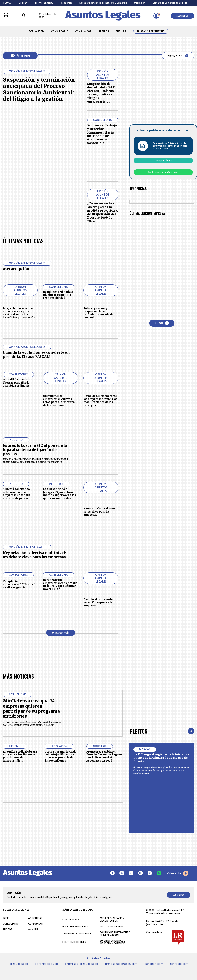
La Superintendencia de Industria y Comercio (103, 3)
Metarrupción (16, 269)
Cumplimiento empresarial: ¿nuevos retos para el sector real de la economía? (59, 401)
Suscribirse (182, 16)
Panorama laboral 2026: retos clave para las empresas (100, 512)
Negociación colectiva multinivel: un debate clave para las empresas (34, 555)
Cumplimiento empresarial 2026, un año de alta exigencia (20, 585)
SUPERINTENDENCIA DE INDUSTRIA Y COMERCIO (113, 942)
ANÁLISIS (121, 31)
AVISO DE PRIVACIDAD (111, 927)
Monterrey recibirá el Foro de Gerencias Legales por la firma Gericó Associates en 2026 (104, 756)
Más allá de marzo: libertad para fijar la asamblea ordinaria (16, 383)
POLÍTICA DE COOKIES (74, 942)
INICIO (6, 918)
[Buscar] (24, 16)
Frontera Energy (44, 3)
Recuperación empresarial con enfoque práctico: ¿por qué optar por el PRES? (60, 584)
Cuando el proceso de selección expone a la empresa (98, 602)
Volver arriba (178, 873)
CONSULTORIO (60, 31)
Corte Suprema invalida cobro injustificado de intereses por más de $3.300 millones (61, 756)
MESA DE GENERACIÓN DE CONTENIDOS (112, 920)
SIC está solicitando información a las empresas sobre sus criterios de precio (17, 494)
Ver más (162, 323)
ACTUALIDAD (36, 31)
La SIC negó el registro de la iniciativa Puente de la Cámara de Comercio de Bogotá (161, 758)
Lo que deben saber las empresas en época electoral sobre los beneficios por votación (19, 313)
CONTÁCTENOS (71, 919)
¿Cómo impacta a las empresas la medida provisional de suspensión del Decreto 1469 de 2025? (103, 212)
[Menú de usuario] (156, 16)
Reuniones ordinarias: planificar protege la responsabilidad (58, 295)
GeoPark (23, 3)
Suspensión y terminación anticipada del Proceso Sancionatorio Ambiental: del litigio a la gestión (39, 89)
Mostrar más (61, 633)
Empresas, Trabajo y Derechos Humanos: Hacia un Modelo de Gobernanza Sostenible (102, 134)
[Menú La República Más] (6, 16)
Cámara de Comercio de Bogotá (170, 3)
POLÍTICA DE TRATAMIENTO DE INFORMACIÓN (115, 934)
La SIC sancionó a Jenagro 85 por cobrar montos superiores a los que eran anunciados (60, 494)
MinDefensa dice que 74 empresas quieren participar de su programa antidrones (31, 709)
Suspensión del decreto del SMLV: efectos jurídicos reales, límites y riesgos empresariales (101, 93)
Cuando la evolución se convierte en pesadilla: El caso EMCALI (36, 355)
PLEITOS (104, 31)
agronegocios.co (46, 964)
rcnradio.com (179, 964)
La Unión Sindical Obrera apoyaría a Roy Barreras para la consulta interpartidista (20, 756)
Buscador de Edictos (151, 31)
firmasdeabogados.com (121, 964)
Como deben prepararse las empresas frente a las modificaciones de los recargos (100, 401)
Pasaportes (66, 3)
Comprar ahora (163, 160)
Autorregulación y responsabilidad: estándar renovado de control (98, 313)
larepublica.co (18, 964)
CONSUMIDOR (83, 31)
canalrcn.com (154, 964)
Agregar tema (178, 56)
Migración (140, 3)
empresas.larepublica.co (81, 964)
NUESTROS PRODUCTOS (75, 927)
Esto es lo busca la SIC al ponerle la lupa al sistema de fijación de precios (35, 450)
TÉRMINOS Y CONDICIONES (77, 934)
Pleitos (138, 731)
